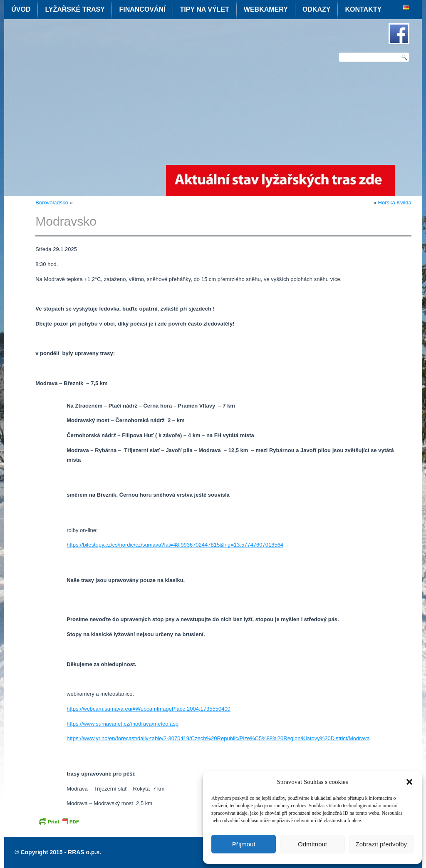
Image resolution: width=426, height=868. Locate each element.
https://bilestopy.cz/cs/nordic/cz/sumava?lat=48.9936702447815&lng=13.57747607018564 (175, 545)
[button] (409, 782)
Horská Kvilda (395, 203)
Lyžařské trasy (75, 9)
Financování (142, 9)
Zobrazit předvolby (381, 844)
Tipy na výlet (205, 9)
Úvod (21, 9)
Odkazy (317, 9)
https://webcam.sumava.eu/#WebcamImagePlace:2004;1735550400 (149, 709)
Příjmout (244, 844)
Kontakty (363, 9)
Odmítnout (312, 844)
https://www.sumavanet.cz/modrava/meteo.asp (123, 724)
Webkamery (266, 9)
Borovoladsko (52, 203)
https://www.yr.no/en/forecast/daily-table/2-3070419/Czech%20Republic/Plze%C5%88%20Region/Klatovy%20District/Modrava (218, 738)
